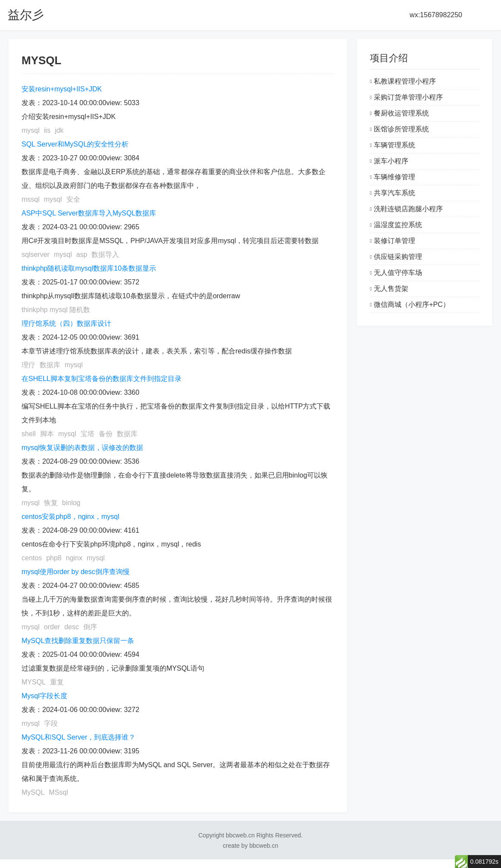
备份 (106, 434)
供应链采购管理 (398, 257)
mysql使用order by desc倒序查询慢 (76, 572)
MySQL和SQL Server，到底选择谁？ (78, 737)
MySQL (33, 792)
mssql (31, 199)
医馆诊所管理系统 (401, 129)
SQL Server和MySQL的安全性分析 (75, 144)
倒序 (90, 627)
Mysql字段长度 (44, 696)
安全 (73, 199)
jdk (59, 130)
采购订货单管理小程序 (408, 97)
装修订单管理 (395, 241)
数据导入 (105, 254)
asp (82, 254)
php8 (54, 558)
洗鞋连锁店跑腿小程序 (408, 209)
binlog (71, 503)
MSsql (58, 792)
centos (32, 558)
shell (29, 434)
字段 (51, 723)
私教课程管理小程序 (405, 81)
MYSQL (34, 682)
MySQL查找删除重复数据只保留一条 (78, 641)
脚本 (47, 434)
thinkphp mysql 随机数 (56, 310)
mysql (31, 130)
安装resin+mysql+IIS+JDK (62, 89)
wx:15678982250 (436, 15)
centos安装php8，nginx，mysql (70, 517)
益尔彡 (26, 15)
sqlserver (36, 254)
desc (72, 627)
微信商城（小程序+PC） (412, 304)
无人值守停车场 (398, 273)
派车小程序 (391, 161)
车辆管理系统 (395, 145)
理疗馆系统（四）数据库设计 (66, 323)
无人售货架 (391, 289)
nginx (74, 558)
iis (47, 130)
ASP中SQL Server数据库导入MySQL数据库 (89, 213)
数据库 (50, 365)
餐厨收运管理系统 (401, 113)
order (52, 627)
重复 (57, 682)
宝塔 (88, 434)
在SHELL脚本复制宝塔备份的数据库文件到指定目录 (102, 379)
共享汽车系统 (395, 193)
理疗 (28, 365)
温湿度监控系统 (398, 225)
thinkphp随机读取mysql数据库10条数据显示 (89, 268)
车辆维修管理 (395, 177)
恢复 (51, 503)
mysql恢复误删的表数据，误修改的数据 (82, 448)
